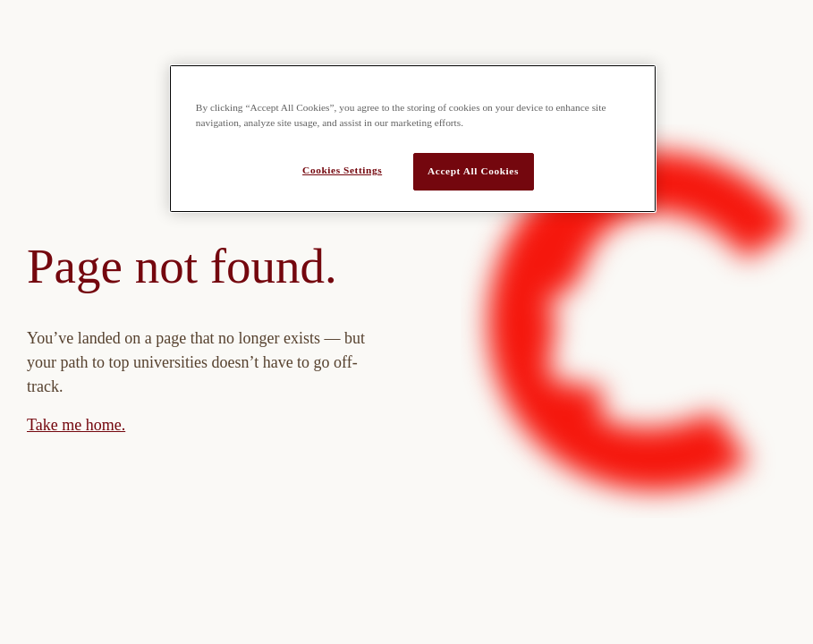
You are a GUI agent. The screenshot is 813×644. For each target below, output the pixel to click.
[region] (413, 139)
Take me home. (76, 425)
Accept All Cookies (473, 171)
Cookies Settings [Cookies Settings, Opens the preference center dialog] (342, 170)
